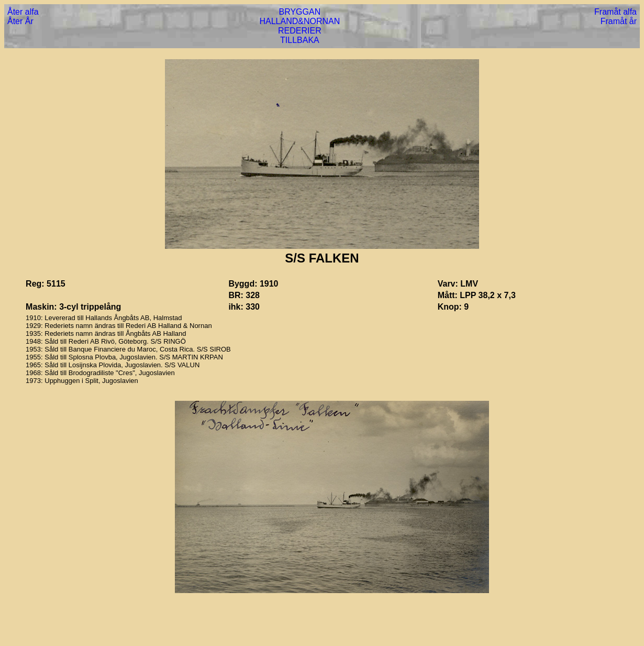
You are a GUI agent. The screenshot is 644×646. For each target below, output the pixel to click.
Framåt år (619, 21)
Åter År (20, 21)
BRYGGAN (300, 12)
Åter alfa (23, 12)
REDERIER (300, 31)
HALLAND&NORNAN (299, 21)
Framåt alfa (615, 12)
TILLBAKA (300, 40)
